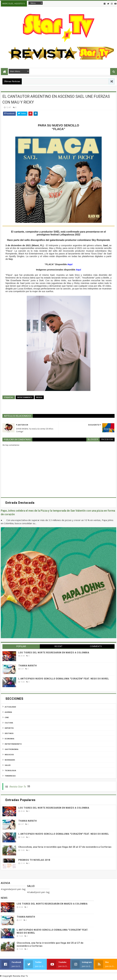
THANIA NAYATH (28, 666)
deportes (9, 728)
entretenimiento (25, 397)
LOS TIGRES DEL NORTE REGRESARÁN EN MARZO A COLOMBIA (54, 653)
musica (39, 397)
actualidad (10, 707)
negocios (9, 755)
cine (7, 717)
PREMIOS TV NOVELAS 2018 (34, 860)
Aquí (70, 264)
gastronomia (12, 749)
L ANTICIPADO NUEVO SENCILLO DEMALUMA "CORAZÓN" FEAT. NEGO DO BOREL (64, 679)
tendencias (10, 776)
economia (9, 739)
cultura (9, 723)
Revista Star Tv (18, 787)
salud (8, 765)
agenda (8, 712)
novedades (10, 760)
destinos (9, 733)
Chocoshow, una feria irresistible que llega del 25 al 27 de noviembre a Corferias (65, 847)
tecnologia (10, 770)
